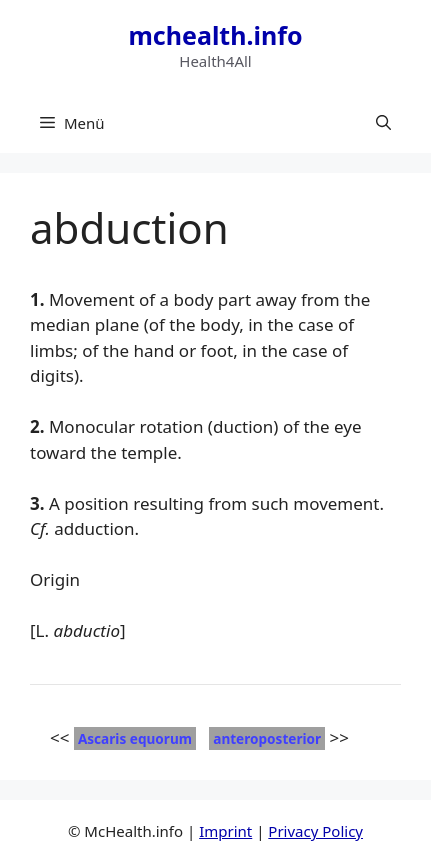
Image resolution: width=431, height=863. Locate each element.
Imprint (225, 831)
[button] (383, 123)
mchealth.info (215, 35)
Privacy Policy (315, 831)
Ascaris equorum (135, 738)
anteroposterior (267, 738)
